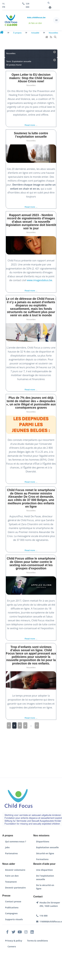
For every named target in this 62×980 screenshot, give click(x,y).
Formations (42, 859)
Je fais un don (35, 23)
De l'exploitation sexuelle (45, 877)
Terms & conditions (37, 941)
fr (4, 7)
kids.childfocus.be (36, 17)
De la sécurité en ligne (45, 887)
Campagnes (11, 913)
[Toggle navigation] (56, 20)
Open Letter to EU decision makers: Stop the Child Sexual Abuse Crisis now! (31, 78)
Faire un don (12, 876)
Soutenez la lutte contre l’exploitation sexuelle (31, 135)
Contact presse (13, 901)
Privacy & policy (14, 941)
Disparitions (43, 842)
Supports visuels (14, 919)
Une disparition (45, 870)
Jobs (7, 847)
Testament (11, 882)
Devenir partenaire (15, 888)
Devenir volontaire (15, 870)
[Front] (11, 20)
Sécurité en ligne (45, 853)
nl (4, 4)
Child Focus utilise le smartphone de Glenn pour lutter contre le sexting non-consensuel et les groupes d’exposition (31, 563)
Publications (12, 907)
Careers (12, 946)
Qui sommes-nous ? (16, 842)
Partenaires (11, 853)
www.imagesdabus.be (40, 280)
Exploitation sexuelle (47, 847)
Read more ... (31, 125)
